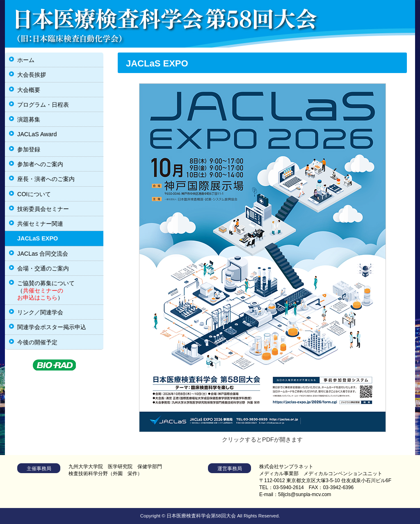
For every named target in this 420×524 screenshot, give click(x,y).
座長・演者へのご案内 (46, 179)
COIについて (34, 194)
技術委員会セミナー (43, 209)
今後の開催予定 (37, 342)
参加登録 (29, 149)
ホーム (26, 60)
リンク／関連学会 (40, 312)
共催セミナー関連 (40, 224)
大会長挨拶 (32, 75)
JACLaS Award (37, 134)
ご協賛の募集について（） (46, 290)
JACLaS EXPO (38, 238)
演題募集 (29, 119)
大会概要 (29, 90)
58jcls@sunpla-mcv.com (305, 494)
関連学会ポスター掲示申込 (52, 327)
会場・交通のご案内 (43, 268)
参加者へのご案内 (40, 164)
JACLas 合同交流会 (43, 254)
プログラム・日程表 (43, 105)
